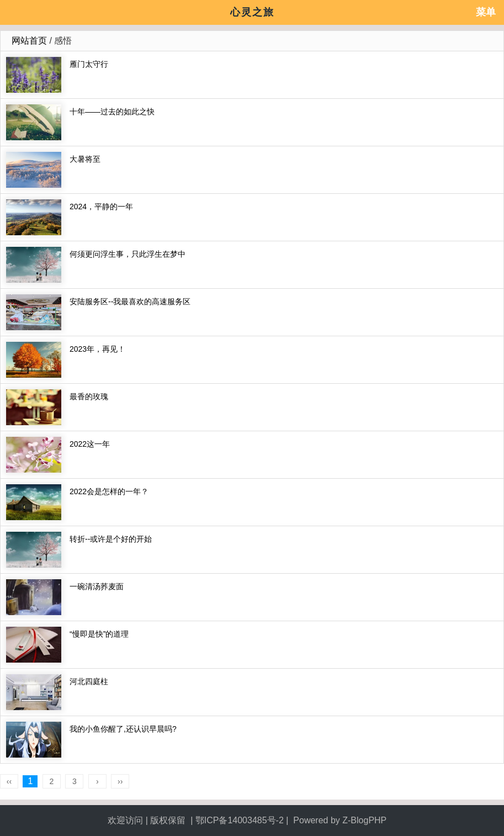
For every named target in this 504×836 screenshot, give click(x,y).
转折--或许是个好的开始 (111, 539)
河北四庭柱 (89, 681)
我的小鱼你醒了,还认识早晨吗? (123, 729)
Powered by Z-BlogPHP (341, 820)
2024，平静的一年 (101, 207)
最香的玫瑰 (89, 396)
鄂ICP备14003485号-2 (240, 820)
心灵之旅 (252, 12)
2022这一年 (90, 444)
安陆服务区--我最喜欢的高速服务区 (130, 301)
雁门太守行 (89, 64)
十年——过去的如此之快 (112, 112)
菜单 (486, 12)
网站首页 (29, 41)
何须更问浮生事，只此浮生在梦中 (128, 254)
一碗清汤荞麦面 (97, 586)
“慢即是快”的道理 (99, 634)
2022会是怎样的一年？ (109, 491)
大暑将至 (85, 159)
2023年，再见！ (97, 349)
